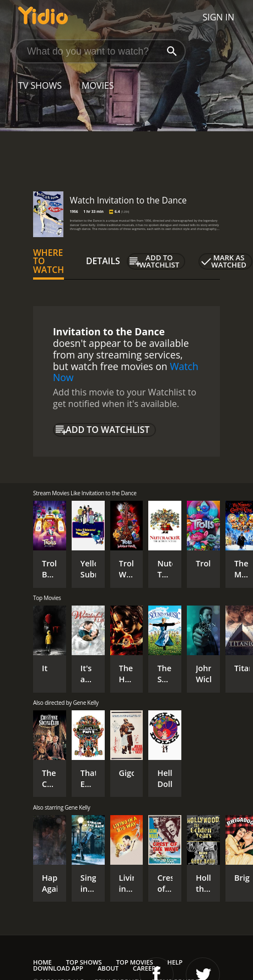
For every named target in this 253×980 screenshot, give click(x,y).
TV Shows (40, 85)
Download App (58, 968)
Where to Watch (49, 261)
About (108, 968)
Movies (98, 85)
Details (103, 261)
